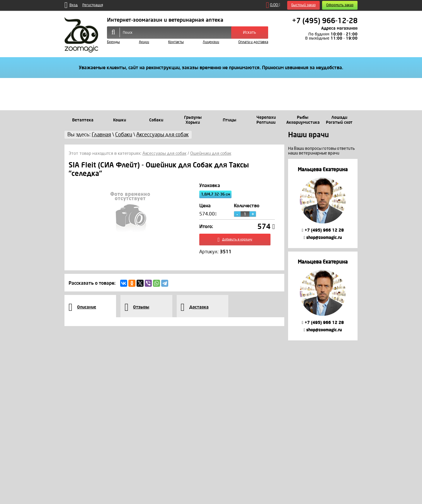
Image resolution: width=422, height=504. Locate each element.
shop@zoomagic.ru (323, 238)
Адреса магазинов (339, 28)
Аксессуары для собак (164, 153)
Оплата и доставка (253, 42)
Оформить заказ (340, 5)
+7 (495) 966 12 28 (323, 230)
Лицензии (211, 42)
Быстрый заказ (303, 5)
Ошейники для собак (211, 153)
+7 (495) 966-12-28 (325, 21)
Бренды (113, 42)
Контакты (176, 42)
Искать (250, 32)
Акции (144, 42)
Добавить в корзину (237, 241)
